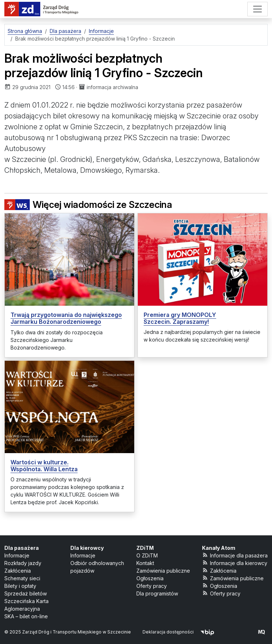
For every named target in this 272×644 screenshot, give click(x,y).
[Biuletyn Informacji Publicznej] (207, 632)
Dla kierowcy (87, 548)
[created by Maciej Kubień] (261, 632)
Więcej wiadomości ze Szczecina (88, 205)
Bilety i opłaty (20, 586)
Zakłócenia (18, 571)
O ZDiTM (147, 555)
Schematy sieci (22, 578)
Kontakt (145, 563)
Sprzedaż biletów (26, 593)
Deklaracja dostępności (168, 632)
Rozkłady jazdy (23, 563)
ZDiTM (145, 548)
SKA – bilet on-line (26, 616)
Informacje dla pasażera (235, 555)
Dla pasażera (22, 548)
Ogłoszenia (150, 578)
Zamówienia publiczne (163, 571)
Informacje (17, 555)
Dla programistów (157, 593)
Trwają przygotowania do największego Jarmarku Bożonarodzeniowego (66, 318)
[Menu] (257, 9)
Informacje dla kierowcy (235, 563)
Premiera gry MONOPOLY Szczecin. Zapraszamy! (180, 318)
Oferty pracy (152, 586)
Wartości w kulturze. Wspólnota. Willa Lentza (44, 466)
